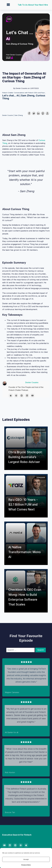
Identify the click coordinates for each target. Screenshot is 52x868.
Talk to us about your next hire (33, 5)
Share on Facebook (29, 113)
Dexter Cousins (32, 382)
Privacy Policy (26, 865)
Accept (26, 859)
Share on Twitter (34, 113)
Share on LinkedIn (38, 113)
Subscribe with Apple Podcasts (43, 113)
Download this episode (47, 113)
